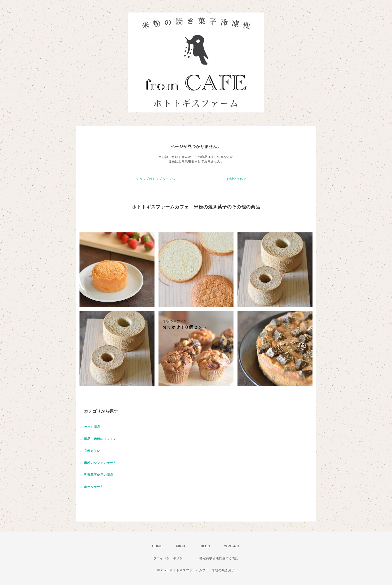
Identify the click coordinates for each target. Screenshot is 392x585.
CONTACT (232, 546)
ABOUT (181, 546)
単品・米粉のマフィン (100, 439)
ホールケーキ (94, 487)
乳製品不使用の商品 (99, 475)
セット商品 (92, 427)
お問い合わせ (236, 179)
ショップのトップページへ (155, 179)
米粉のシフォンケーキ (100, 463)
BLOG (206, 546)
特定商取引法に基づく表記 (219, 558)
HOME (157, 546)
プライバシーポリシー (170, 558)
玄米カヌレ (92, 451)
